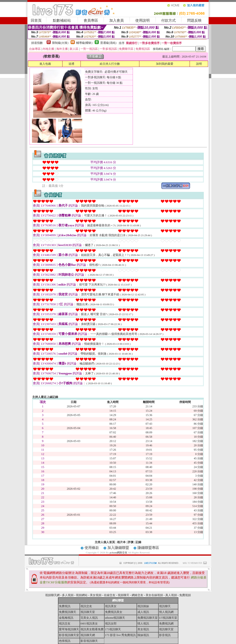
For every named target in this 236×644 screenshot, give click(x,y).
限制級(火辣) (60, 43)
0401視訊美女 (89, 624)
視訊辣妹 (143, 606)
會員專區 (91, 20)
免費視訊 (65, 606)
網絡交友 (137, 595)
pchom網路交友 (118, 553)
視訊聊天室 (88, 612)
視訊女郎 (111, 624)
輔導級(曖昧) (84, 43)
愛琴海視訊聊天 (69, 629)
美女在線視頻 (154, 595)
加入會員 (117, 20)
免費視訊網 (166, 624)
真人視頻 (171, 595)
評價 (130, 542)
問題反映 (194, 20)
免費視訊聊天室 (148, 618)
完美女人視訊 (89, 618)
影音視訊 (165, 635)
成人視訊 (143, 612)
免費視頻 (185, 595)
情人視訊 (143, 624)
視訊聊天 (165, 606)
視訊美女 (111, 606)
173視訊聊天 (113, 629)
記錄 (138, 542)
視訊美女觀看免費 (92, 629)
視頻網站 (82, 595)
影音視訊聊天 (89, 641)
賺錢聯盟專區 (148, 548)
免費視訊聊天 (68, 612)
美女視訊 (143, 629)
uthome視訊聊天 (115, 618)
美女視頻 (96, 595)
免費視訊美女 (114, 612)
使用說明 (143, 20)
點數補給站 (62, 20)
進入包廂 (45, 64)
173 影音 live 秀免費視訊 (121, 635)
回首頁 (36, 20)
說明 (199, 64)
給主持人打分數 (110, 64)
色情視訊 (65, 641)
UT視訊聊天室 (168, 618)
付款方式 (168, 20)
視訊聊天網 (88, 635)
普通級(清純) (108, 43)
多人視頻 (68, 595)
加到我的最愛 (165, 64)
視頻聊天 (124, 595)
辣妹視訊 (143, 635)
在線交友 (110, 595)
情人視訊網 (166, 612)
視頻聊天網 (52, 595)
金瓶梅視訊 (66, 618)
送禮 (71, 64)
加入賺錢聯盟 (118, 548)
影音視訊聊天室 (69, 635)
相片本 (121, 542)
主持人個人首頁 (105, 542)
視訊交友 (86, 606)
